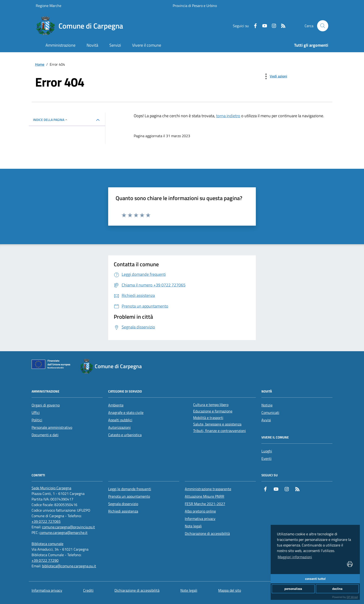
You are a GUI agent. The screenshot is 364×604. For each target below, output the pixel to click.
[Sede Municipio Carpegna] (51, 488)
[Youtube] (263, 26)
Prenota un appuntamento (129, 496)
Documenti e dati (45, 435)
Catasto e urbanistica (125, 435)
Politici (37, 420)
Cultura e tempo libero (211, 405)
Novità (92, 45)
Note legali (193, 526)
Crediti (88, 590)
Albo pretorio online (200, 511)
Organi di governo (46, 405)
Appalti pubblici (120, 420)
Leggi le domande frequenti (130, 489)
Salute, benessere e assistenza (217, 424)
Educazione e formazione (213, 411)
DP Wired (352, 597)
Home (40, 64)
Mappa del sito (230, 590)
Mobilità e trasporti (208, 418)
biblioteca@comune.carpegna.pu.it (69, 566)
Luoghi (267, 451)
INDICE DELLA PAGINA (50, 120)
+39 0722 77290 (45, 560)
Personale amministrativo (52, 427)
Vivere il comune (147, 45)
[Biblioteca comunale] (47, 544)
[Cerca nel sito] (323, 26)
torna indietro (228, 116)
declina (337, 589)
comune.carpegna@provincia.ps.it (68, 527)
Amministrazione (60, 45)
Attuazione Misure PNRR (205, 496)
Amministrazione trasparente (208, 489)
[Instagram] (272, 26)
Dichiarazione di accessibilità (207, 533)
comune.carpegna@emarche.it (63, 533)
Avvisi (266, 420)
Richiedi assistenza (123, 511)
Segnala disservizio (123, 504)
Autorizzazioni (119, 427)
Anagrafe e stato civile (126, 412)
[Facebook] (253, 26)
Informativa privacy (200, 519)
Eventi (266, 458)
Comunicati (270, 412)
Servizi (115, 45)
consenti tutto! (315, 579)
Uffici (36, 412)
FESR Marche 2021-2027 (205, 504)
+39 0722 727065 (46, 521)
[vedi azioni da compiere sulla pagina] (275, 76)
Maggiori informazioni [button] (295, 557)
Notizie (267, 405)
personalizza (293, 589)
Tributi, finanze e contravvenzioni (219, 431)
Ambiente (116, 405)
